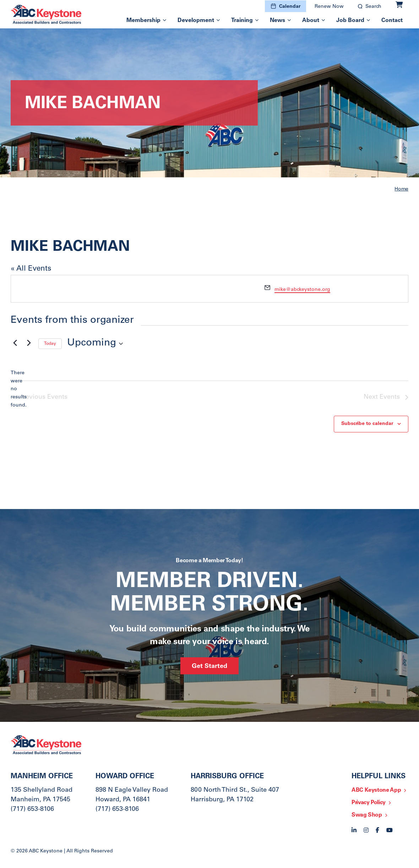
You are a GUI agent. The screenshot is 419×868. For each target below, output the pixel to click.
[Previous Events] (15, 343)
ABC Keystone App (376, 790)
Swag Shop (367, 815)
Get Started (209, 667)
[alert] (16, 389)
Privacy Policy (369, 803)
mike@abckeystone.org (302, 290)
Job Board (350, 21)
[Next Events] (29, 343)
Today (50, 344)
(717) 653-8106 (32, 809)
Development (196, 21)
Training (242, 21)
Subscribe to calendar (367, 424)
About (311, 21)
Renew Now (329, 7)
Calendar (290, 7)
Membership (143, 21)
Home (401, 189)
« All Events (31, 269)
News (277, 21)
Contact (392, 21)
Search (373, 7)
